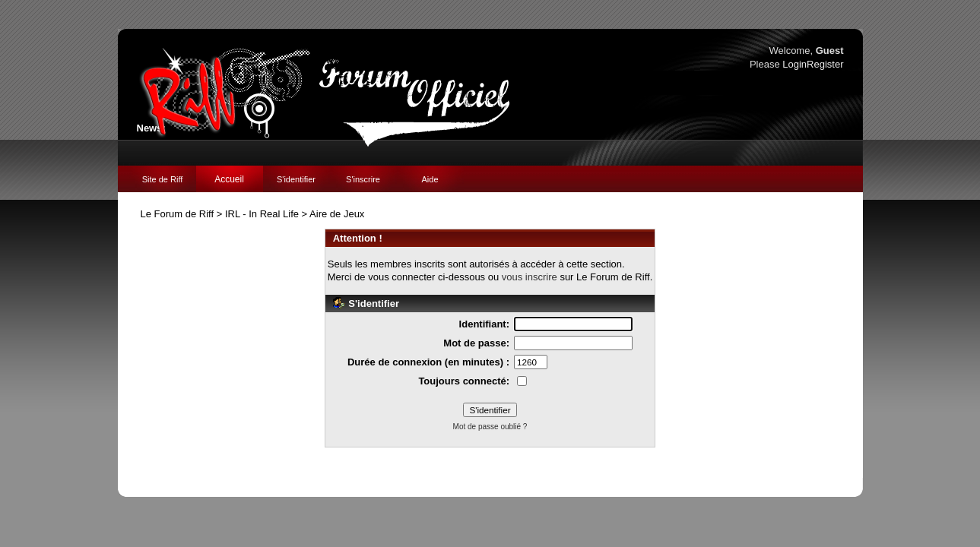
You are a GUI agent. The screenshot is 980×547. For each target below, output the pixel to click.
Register (825, 64)
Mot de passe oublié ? (490, 427)
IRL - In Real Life (262, 214)
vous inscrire (530, 277)
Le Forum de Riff (178, 214)
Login (794, 64)
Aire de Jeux (337, 214)
